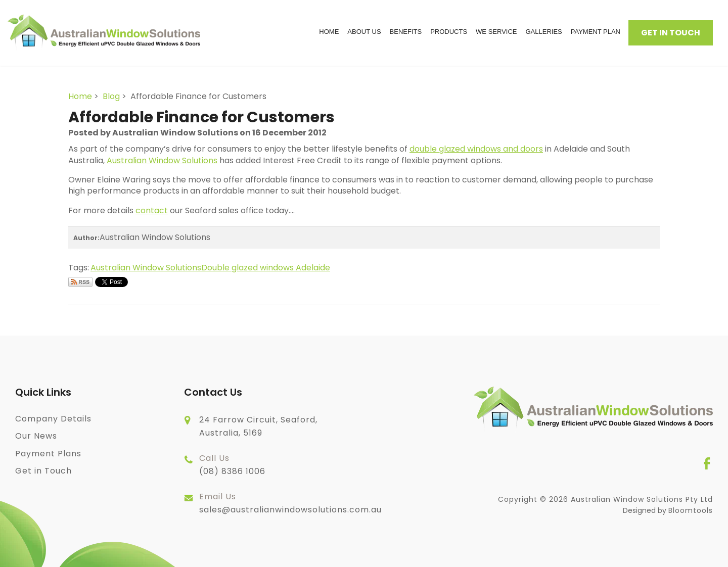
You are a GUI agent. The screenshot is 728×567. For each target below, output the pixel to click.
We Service (496, 32)
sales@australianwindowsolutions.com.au (290, 503)
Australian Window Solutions (162, 160)
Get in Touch (671, 33)
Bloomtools (691, 510)
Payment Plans (48, 454)
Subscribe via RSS (80, 282)
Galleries (543, 32)
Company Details (53, 419)
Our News (36, 436)
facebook (707, 463)
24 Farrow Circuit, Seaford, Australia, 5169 (258, 426)
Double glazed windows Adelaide (266, 268)
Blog (111, 96)
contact (152, 210)
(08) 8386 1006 (232, 464)
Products (449, 32)
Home (329, 32)
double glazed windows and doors (476, 149)
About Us (364, 32)
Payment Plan (596, 32)
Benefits (406, 32)
